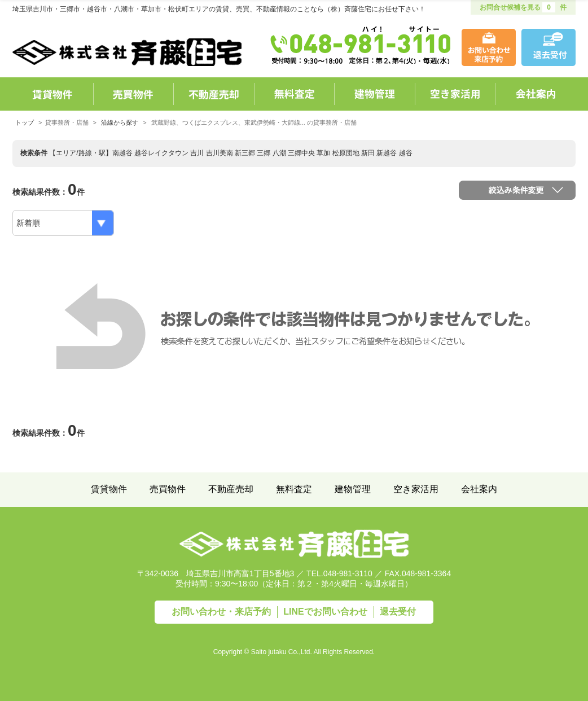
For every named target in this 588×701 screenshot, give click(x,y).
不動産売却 (231, 489)
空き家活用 (416, 489)
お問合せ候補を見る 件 (523, 7)
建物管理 (353, 489)
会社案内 (479, 489)
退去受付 (398, 612)
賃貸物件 (109, 489)
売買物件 (168, 489)
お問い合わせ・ (221, 612)
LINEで (325, 612)
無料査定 (294, 489)
